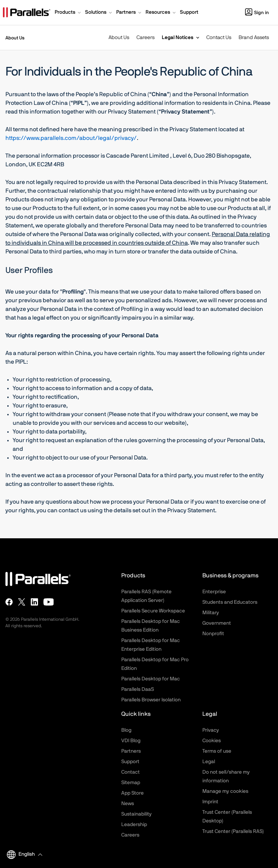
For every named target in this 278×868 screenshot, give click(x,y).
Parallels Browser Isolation (151, 700)
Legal (209, 762)
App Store (132, 793)
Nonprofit (213, 634)
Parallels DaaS (138, 689)
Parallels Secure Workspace (153, 611)
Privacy (211, 730)
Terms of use (217, 751)
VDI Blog (131, 741)
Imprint (210, 802)
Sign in (257, 13)
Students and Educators (230, 602)
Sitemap (131, 783)
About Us (119, 38)
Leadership (134, 825)
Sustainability (136, 814)
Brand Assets (254, 38)
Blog (126, 730)
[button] (68, 13)
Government (217, 623)
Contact (130, 772)
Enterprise (214, 592)
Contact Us (219, 38)
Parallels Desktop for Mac (151, 679)
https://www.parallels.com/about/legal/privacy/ (71, 138)
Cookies (212, 741)
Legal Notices (178, 38)
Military (211, 613)
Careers (146, 38)
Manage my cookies (225, 791)
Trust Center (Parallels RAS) (233, 831)
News (128, 804)
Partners (131, 751)
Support (130, 762)
